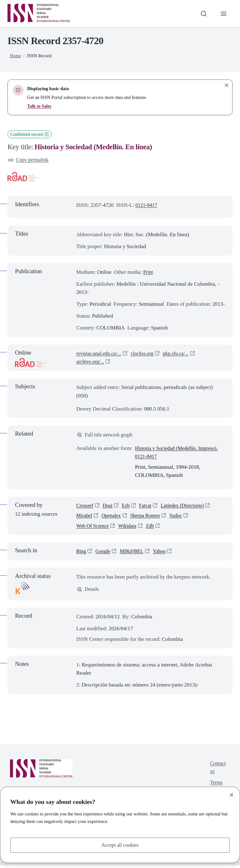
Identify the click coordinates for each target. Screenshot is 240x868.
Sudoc (180, 518)
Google (104, 554)
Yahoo (162, 554)
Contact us (217, 771)
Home (16, 56)
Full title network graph (106, 436)
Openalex (113, 518)
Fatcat (147, 507)
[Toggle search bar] (203, 13)
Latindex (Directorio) (186, 507)
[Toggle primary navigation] (223, 13)
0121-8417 (147, 205)
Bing (81, 554)
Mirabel (85, 518)
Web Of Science (93, 528)
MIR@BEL (134, 554)
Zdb (153, 528)
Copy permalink (29, 160)
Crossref (85, 507)
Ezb (127, 507)
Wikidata (130, 528)
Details (88, 592)
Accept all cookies (120, 845)
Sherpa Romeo (148, 518)
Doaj (109, 507)
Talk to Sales (40, 106)
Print (148, 273)
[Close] (232, 794)
